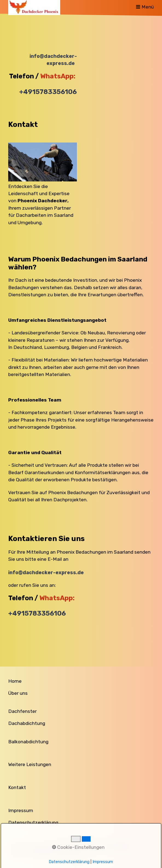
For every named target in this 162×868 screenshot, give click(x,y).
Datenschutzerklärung (33, 823)
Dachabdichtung (27, 723)
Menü (148, 7)
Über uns (18, 693)
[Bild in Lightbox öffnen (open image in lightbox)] (43, 162)
